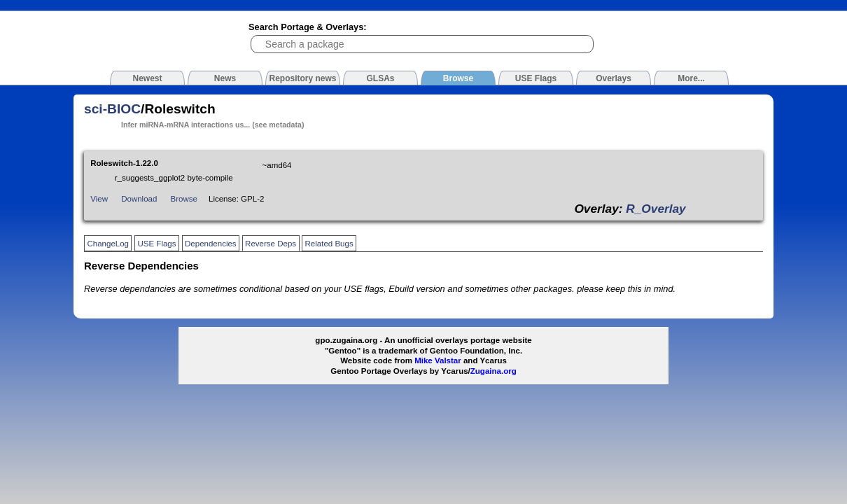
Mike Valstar (438, 360)
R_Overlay (656, 209)
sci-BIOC (112, 109)
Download (139, 199)
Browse (184, 199)
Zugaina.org (493, 371)
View (99, 199)
